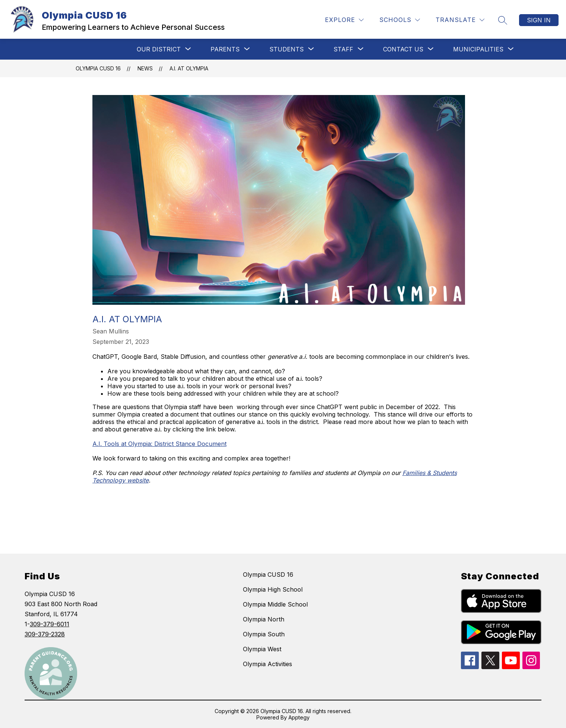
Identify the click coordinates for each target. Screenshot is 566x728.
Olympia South (264, 634)
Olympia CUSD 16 (98, 68)
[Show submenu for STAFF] (343, 49)
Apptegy (299, 717)
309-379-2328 (45, 634)
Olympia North (264, 619)
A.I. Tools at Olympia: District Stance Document (159, 444)
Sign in (539, 20)
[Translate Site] (460, 20)
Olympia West (262, 649)
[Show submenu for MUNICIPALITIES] (478, 49)
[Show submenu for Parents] (225, 49)
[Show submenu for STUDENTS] (287, 49)
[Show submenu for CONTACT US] (403, 49)
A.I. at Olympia (189, 68)
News (145, 68)
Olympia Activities (268, 664)
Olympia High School (273, 589)
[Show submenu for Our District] (159, 49)
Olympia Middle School (275, 604)
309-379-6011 (50, 624)
